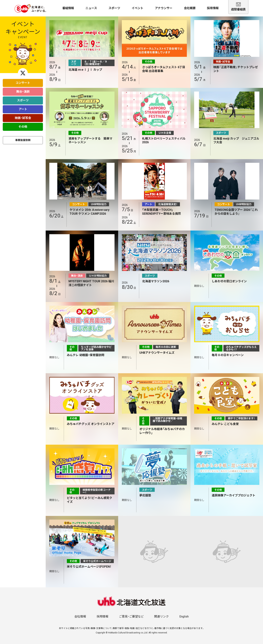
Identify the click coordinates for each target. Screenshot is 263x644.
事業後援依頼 (23, 140)
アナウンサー (164, 8)
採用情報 (213, 8)
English (184, 617)
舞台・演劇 (23, 92)
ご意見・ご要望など (131, 617)
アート (23, 109)
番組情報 (68, 8)
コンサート (23, 83)
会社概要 (190, 8)
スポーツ (114, 8)
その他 (23, 127)
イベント (138, 8)
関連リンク (161, 617)
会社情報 (80, 617)
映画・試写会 (23, 118)
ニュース (91, 8)
